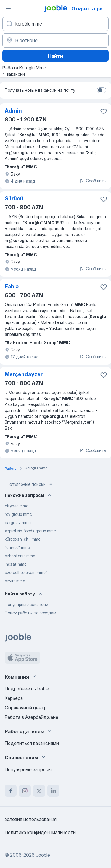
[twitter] (39, 791)
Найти (55, 56)
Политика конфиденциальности (40, 832)
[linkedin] (53, 791)
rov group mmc (18, 514)
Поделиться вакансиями (32, 743)
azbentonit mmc (20, 556)
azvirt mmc (15, 581)
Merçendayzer (24, 374)
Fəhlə (12, 286)
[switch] (102, 90)
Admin (13, 111)
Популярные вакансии (26, 604)
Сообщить (93, 181)
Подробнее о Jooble (27, 689)
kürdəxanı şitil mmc (23, 539)
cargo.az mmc (18, 522)
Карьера (14, 698)
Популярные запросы (28, 769)
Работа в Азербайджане (32, 717)
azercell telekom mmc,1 (26, 572)
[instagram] (25, 791)
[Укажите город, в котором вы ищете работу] (55, 40)
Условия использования (31, 819)
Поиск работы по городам (30, 613)
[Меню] (8, 8)
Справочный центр (26, 708)
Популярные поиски (30, 484)
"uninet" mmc (17, 547)
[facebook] (11, 791)
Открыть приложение (91, 9)
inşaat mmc (16, 564)
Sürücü (14, 199)
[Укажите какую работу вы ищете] (55, 24)
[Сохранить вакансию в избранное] (104, 111)
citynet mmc (17, 506)
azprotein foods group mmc (30, 531)
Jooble (43, 855)
